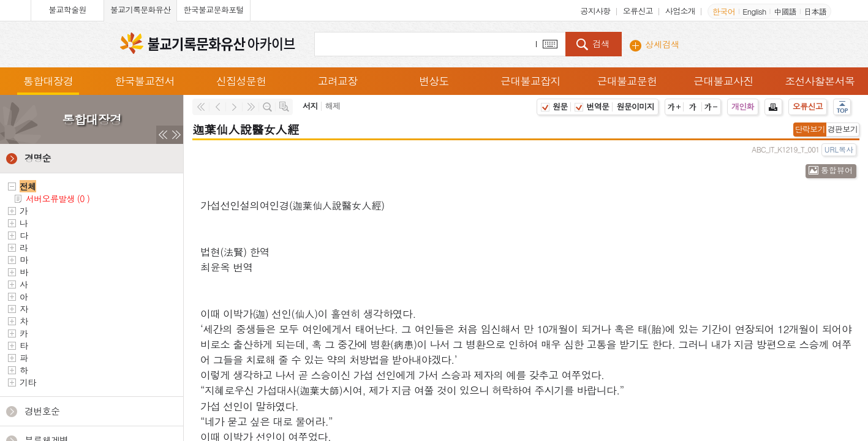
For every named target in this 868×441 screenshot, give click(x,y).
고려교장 (337, 81)
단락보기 (810, 129)
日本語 (815, 11)
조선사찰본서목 (820, 81)
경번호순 (42, 411)
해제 (333, 106)
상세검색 (662, 44)
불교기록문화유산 (140, 9)
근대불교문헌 (627, 81)
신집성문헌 (241, 81)
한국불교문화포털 (213, 9)
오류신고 (638, 11)
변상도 (434, 81)
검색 (601, 43)
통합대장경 (48, 81)
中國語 (785, 11)
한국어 (724, 11)
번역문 (592, 106)
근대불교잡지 (530, 81)
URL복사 (839, 149)
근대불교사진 (723, 81)
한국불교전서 (145, 81)
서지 (310, 106)
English (754, 11)
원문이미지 (635, 106)
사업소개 (680, 11)
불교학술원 (67, 9)
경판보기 (843, 129)
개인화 (743, 106)
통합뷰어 (837, 170)
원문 (554, 106)
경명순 (38, 158)
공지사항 (595, 11)
